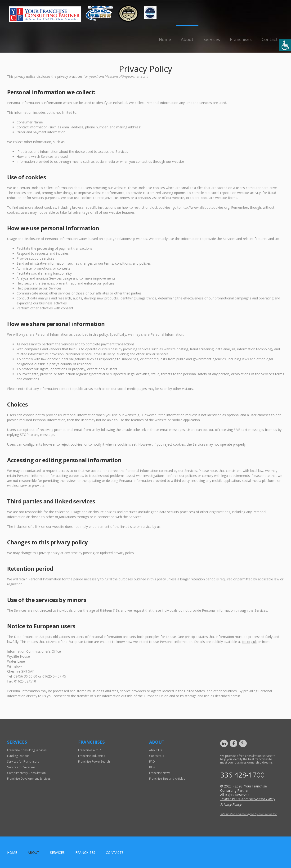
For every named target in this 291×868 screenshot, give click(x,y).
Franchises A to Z (90, 750)
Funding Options (18, 756)
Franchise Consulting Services (27, 750)
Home (165, 39)
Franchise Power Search (94, 762)
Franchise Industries (92, 756)
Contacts (115, 852)
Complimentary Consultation (26, 773)
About (187, 39)
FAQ (152, 762)
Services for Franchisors (23, 762)
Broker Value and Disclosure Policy (248, 799)
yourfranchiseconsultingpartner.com (118, 76)
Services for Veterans (21, 767)
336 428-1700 (242, 775)
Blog (152, 767)
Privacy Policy (231, 804)
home (12, 852)
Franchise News (160, 773)
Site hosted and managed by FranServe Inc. (249, 814)
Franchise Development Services (29, 779)
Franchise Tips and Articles (167, 779)
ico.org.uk (249, 642)
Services (212, 39)
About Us (155, 750)
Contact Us (157, 756)
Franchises (241, 39)
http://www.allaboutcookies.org (206, 207)
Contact (270, 39)
